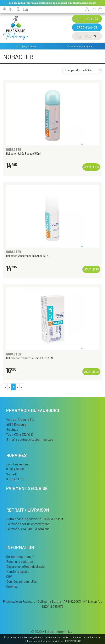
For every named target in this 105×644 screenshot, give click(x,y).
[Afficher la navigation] (87, 36)
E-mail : (30, 439)
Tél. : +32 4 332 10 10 (20, 434)
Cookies (12, 586)
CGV (9, 576)
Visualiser (91, 167)
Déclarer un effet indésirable (25, 566)
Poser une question (20, 561)
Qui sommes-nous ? (20, 556)
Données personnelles (21, 581)
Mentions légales (18, 571)
